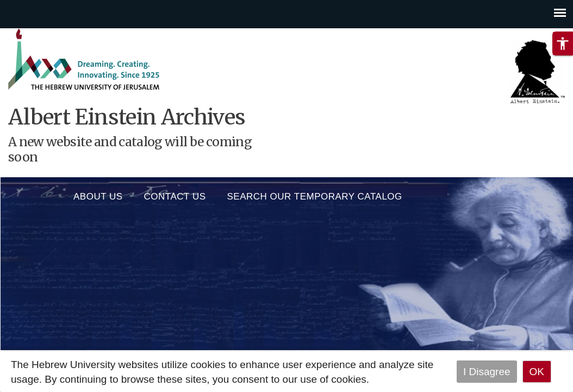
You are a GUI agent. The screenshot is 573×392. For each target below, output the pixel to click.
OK (537, 372)
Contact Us (175, 194)
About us (98, 194)
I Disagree (487, 372)
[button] (563, 43)
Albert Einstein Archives (127, 117)
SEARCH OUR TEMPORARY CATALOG (315, 194)
